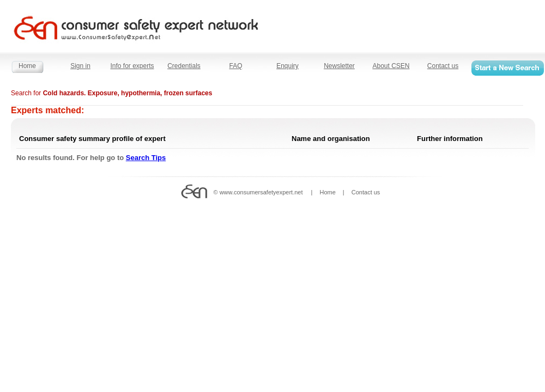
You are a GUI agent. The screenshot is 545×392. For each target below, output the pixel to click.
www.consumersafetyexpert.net (261, 192)
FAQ (235, 66)
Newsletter (339, 66)
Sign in (80, 66)
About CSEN (391, 66)
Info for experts (132, 66)
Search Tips (146, 158)
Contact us (443, 66)
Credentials (184, 66)
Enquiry (287, 66)
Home (27, 66)
